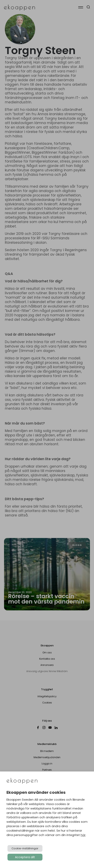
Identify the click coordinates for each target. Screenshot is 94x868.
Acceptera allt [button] (25, 857)
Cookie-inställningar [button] (25, 848)
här (83, 835)
